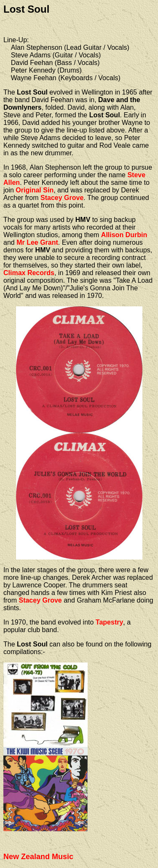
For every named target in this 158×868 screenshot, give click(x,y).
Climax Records (29, 273)
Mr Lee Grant (37, 242)
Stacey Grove (62, 198)
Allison (113, 235)
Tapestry (110, 622)
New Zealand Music (38, 857)
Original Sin (35, 190)
